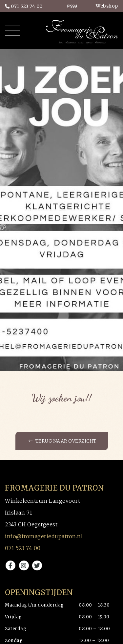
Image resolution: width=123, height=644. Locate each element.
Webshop (107, 6)
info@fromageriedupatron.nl (44, 536)
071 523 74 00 (24, 6)
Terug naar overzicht (62, 441)
